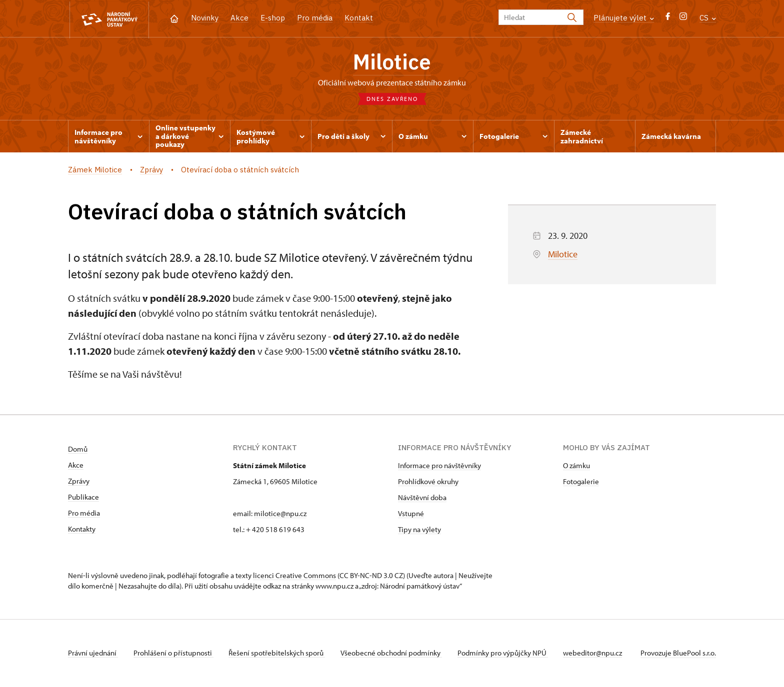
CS (708, 18)
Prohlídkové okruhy (428, 482)
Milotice (392, 62)
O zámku (576, 466)
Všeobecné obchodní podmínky (393, 654)
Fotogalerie (581, 482)
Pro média (315, 18)
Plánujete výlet (624, 18)
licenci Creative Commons (294, 576)
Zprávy (79, 482)
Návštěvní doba (422, 498)
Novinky (205, 18)
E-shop (273, 18)
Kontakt (359, 18)
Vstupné (411, 514)
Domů (78, 450)
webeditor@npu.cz (596, 654)
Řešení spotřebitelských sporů (278, 654)
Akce (239, 18)
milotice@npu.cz (280, 514)
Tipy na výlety (419, 530)
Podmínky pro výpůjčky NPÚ (505, 654)
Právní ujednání (93, 654)
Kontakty (82, 530)
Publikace (83, 498)
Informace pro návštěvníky (439, 466)
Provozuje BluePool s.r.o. (678, 654)
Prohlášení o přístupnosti (174, 654)
